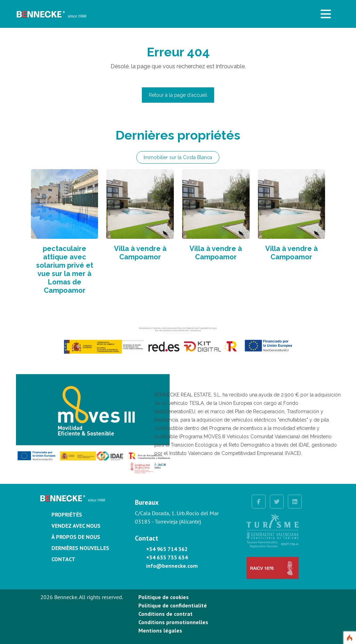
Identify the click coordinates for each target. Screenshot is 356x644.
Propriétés (67, 515)
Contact (63, 559)
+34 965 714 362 (167, 549)
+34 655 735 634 (167, 557)
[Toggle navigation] (326, 14)
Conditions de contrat (165, 614)
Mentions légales (160, 630)
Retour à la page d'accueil (178, 95)
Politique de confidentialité (173, 605)
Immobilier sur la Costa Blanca (178, 157)
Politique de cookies (164, 597)
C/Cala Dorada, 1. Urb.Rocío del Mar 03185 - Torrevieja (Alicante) (177, 517)
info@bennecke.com (172, 566)
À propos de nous (76, 537)
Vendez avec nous (76, 526)
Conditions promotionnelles (173, 622)
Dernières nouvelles (80, 548)
